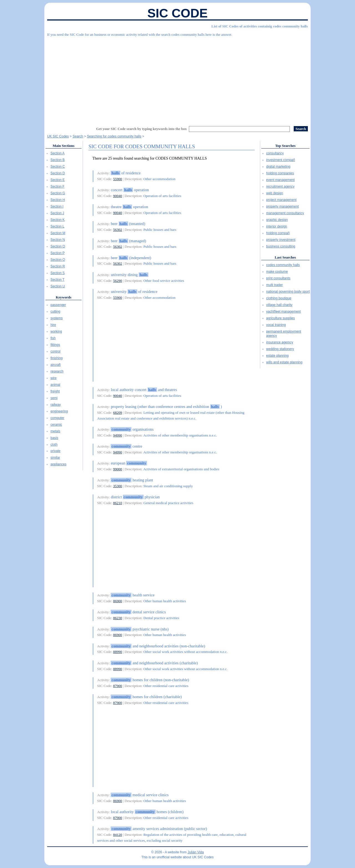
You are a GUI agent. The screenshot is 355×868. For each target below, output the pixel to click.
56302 (118, 230)
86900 (118, 601)
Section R (58, 266)
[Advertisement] (177, 79)
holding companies (280, 173)
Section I (57, 206)
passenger (58, 305)
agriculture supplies (281, 318)
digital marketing (278, 167)
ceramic (56, 425)
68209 (118, 413)
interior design (277, 226)
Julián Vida (196, 852)
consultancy (275, 153)
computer (57, 418)
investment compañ (281, 160)
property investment (281, 240)
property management (282, 206)
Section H (58, 200)
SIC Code (177, 13)
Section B (58, 160)
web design (275, 193)
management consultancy (285, 213)
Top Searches (285, 146)
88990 (118, 652)
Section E (58, 180)
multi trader (275, 285)
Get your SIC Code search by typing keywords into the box (142, 129)
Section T (57, 280)
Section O (58, 246)
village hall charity (279, 305)
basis (54, 438)
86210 (118, 503)
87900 (118, 686)
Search (78, 136)
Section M (58, 233)
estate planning (277, 356)
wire (54, 378)
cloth (54, 445)
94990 (118, 435)
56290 (118, 281)
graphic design (277, 220)
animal (55, 385)
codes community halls (283, 265)
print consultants (278, 278)
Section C (58, 167)
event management (281, 180)
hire (53, 325)
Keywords (64, 297)
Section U (58, 286)
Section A (58, 153)
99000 (118, 469)
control (55, 351)
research (57, 371)
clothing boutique (279, 298)
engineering (59, 411)
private (55, 451)
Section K (58, 220)
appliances (58, 464)
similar (55, 458)
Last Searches (285, 257)
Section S (58, 273)
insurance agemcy (280, 342)
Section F (58, 187)
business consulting (281, 246)
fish (53, 338)
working (56, 331)
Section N (58, 240)
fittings (55, 345)
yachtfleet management (284, 312)
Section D (58, 173)
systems (57, 318)
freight (55, 391)
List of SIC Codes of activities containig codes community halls (260, 26)
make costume (277, 272)
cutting (55, 312)
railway (56, 405)
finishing (57, 358)
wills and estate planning (284, 362)
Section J (57, 213)
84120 (118, 835)
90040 (118, 196)
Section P (58, 253)
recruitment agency (280, 187)
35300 (118, 486)
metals (55, 431)
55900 (118, 179)
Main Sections (64, 146)
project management (281, 200)
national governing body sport (288, 292)
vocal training (276, 325)
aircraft (56, 365)
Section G (58, 193)
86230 (118, 618)
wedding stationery (280, 349)
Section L (57, 226)
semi (54, 398)
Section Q (58, 260)
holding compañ (278, 233)
